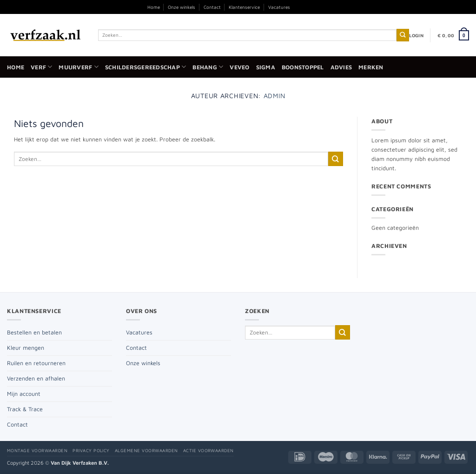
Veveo (239, 67)
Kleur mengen (26, 348)
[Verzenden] (403, 35)
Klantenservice (244, 7)
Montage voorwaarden (37, 451)
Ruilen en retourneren (36, 363)
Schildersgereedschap (145, 67)
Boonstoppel (303, 67)
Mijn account (24, 394)
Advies (341, 67)
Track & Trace (25, 409)
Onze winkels (182, 7)
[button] (416, 35)
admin (274, 96)
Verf (41, 67)
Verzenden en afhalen (36, 378)
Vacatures (279, 7)
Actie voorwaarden (208, 451)
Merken (371, 67)
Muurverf (78, 67)
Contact (212, 7)
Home (154, 7)
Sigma (266, 67)
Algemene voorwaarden (146, 451)
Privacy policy (91, 451)
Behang (208, 67)
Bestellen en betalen (34, 332)
